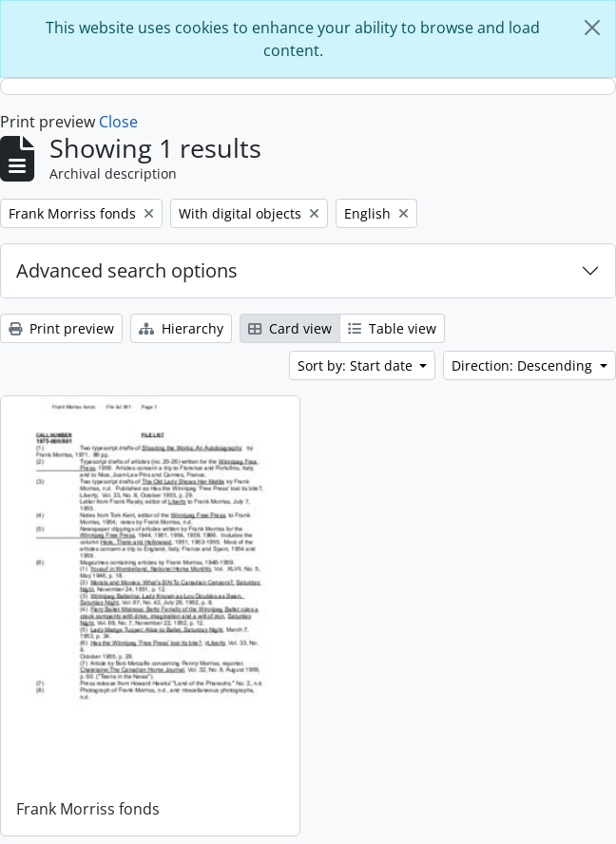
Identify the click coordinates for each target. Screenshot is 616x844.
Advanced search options (127, 270)
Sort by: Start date (357, 365)
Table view (392, 328)
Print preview (61, 328)
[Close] (592, 28)
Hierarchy (181, 328)
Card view (290, 328)
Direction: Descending (524, 365)
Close (118, 122)
